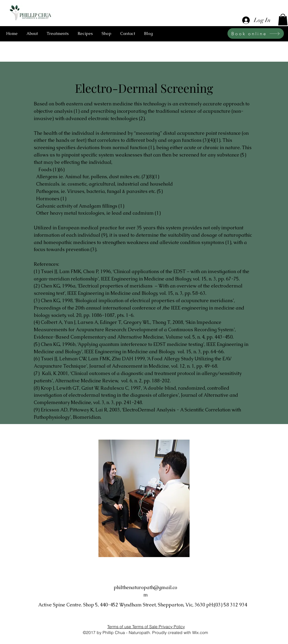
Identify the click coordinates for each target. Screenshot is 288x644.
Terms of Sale (145, 627)
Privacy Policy (172, 627)
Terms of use (120, 627)
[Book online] (256, 33)
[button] (283, 20)
